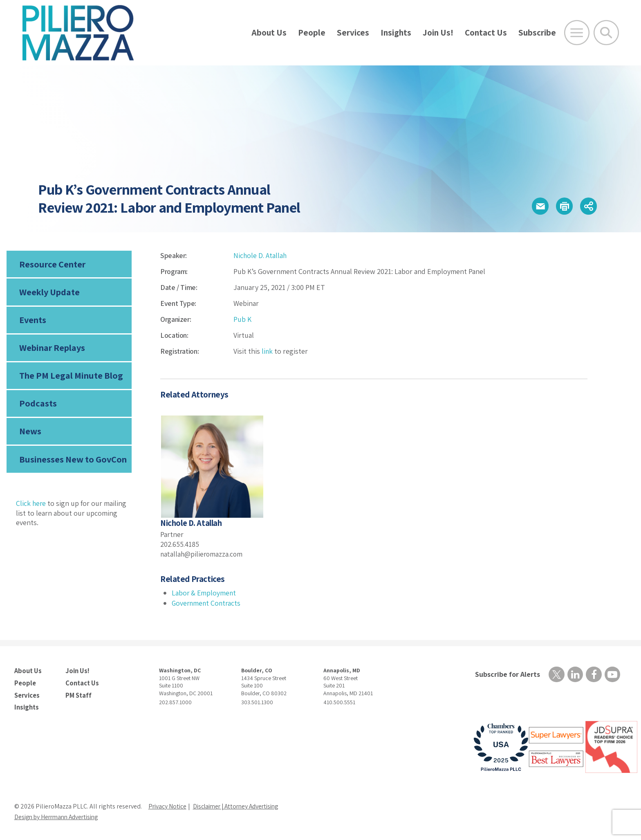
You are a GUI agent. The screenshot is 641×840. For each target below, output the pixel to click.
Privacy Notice (168, 805)
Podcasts (37, 406)
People (312, 33)
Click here (31, 507)
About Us (269, 33)
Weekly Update (49, 293)
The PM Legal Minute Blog (71, 378)
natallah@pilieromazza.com (203, 554)
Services (353, 33)
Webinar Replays (52, 350)
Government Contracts (207, 603)
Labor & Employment (204, 593)
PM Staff (78, 694)
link (267, 351)
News (30, 435)
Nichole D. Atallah (261, 255)
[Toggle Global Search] (606, 33)
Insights (396, 33)
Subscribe (537, 33)
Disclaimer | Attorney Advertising (240, 805)
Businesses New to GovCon (72, 463)
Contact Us (486, 33)
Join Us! (438, 33)
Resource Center (52, 264)
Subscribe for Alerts (507, 674)
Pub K (242, 319)
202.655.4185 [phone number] (180, 544)
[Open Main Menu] (577, 33)
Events (33, 321)
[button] (537, 206)
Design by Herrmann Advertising (59, 816)
